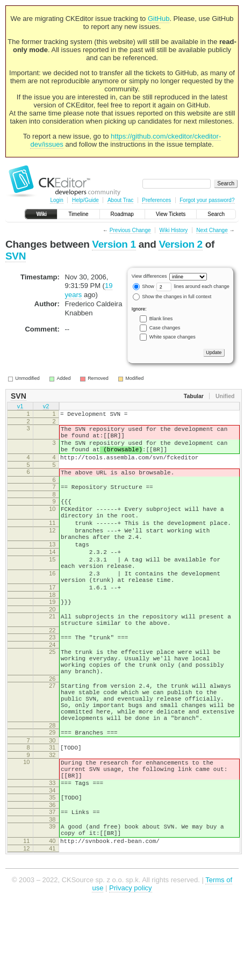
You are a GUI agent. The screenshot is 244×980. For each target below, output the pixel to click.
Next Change (212, 230)
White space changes (173, 337)
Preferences (156, 200)
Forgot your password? (207, 200)
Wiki (41, 214)
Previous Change (130, 230)
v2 (46, 407)
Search (216, 214)
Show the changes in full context (172, 297)
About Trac (120, 200)
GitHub (159, 19)
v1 (20, 407)
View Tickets (171, 214)
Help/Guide (85, 200)
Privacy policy (130, 964)
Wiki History (174, 230)
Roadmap (122, 214)
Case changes (165, 328)
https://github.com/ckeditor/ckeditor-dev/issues (125, 140)
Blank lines (161, 319)
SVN (16, 256)
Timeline (78, 214)
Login (56, 200)
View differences (149, 276)
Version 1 (114, 244)
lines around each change (193, 286)
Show (143, 286)
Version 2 (180, 244)
